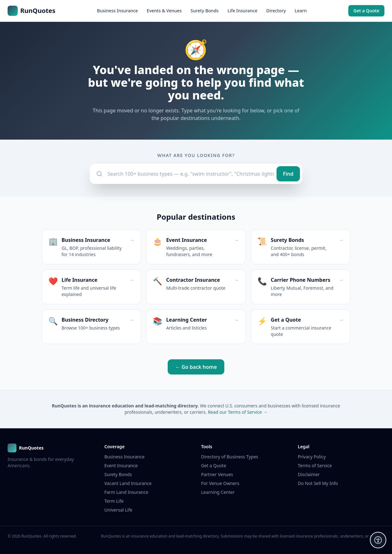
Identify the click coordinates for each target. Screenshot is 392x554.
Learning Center (218, 492)
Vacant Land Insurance (128, 483)
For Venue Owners (220, 483)
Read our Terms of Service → (238, 412)
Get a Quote (366, 11)
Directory (276, 11)
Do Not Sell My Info (318, 483)
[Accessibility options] (378, 540)
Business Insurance (118, 11)
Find (288, 174)
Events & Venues (164, 11)
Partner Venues (217, 474)
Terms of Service (315, 466)
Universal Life (118, 510)
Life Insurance (243, 11)
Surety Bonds (205, 11)
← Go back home (196, 367)
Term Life (114, 501)
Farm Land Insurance (126, 492)
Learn (301, 11)
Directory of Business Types (230, 457)
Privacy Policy (312, 457)
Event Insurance (121, 466)
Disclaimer (309, 474)
